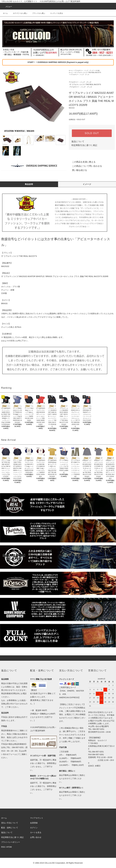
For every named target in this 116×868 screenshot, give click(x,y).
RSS (3, 847)
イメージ (87, 184)
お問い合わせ (36, 837)
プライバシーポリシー (11, 842)
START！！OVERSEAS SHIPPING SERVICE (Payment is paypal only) (58, 62)
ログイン (34, 828)
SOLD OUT (92, 133)
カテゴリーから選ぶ (18, 13)
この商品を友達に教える (82, 162)
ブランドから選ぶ (37, 13)
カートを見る (36, 832)
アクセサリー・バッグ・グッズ (84, 70)
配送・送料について (10, 828)
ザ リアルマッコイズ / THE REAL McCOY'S (88, 73)
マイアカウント (37, 818)
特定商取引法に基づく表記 (84, 145)
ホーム (5, 13)
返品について (78, 141)
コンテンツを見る (55, 13)
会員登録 (34, 823)
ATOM (9, 847)
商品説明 (29, 184)
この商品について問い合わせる (85, 166)
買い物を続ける (78, 170)
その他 (97, 70)
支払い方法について (10, 823)
